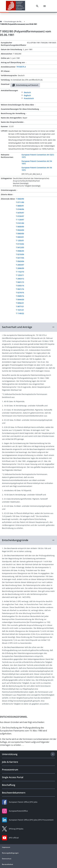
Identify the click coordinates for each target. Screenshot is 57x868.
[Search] (37, 6)
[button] (28, 327)
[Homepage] (1, 22)
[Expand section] (53, 754)
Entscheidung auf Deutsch (25, 85)
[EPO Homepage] (16, 6)
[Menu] (45, 6)
